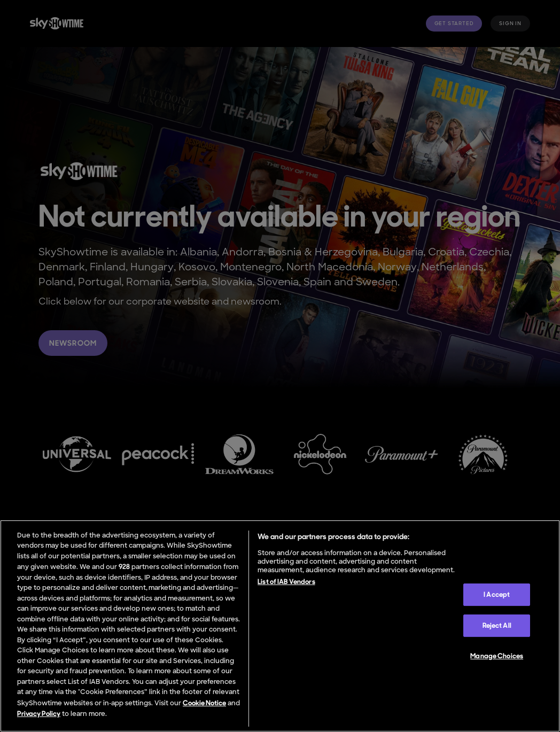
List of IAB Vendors (286, 582)
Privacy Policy (39, 714)
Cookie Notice (204, 703)
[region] (280, 626)
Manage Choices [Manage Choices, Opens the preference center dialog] (497, 656)
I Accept (497, 594)
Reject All (497, 625)
